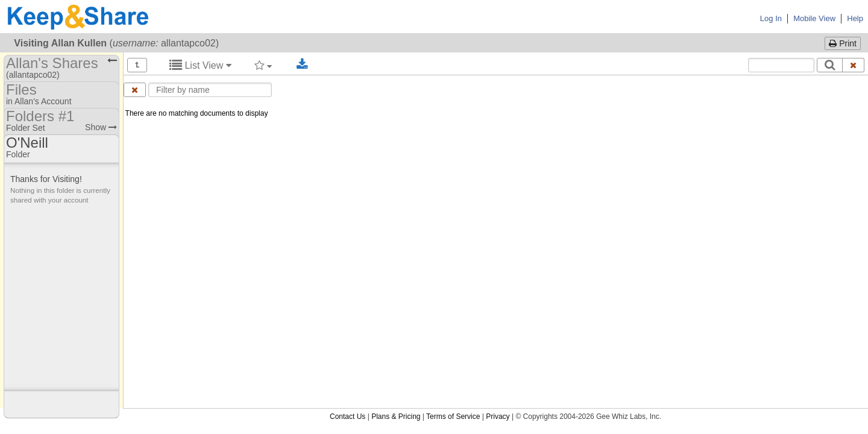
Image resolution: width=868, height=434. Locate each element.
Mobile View (814, 18)
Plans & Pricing (396, 133)
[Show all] (137, 65)
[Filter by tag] (263, 65)
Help (855, 18)
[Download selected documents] (302, 64)
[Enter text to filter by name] (210, 90)
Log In (771, 18)
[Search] (830, 65)
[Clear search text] (854, 65)
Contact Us (348, 133)
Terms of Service (453, 133)
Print (843, 43)
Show (101, 127)
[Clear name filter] (135, 90)
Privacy (498, 133)
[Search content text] (781, 65)
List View (200, 65)
